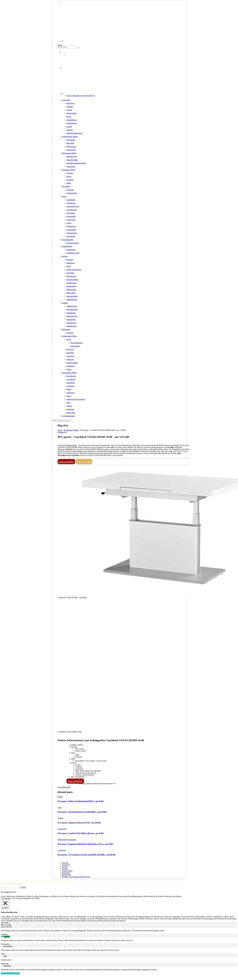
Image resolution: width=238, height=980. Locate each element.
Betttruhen (70, 353)
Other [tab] (3, 955)
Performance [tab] (5, 945)
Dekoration (70, 103)
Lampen (65, 303)
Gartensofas (71, 213)
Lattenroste (70, 356)
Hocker (69, 176)
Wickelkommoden (73, 253)
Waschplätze (71, 166)
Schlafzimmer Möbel (70, 336)
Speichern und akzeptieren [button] (10, 974)
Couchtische (71, 379)
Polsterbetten (76, 346)
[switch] (2, 937)
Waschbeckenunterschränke (76, 163)
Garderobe (70, 190)
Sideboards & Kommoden (76, 399)
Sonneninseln (71, 230)
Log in (60, 45)
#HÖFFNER (66, 787)
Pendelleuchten (72, 316)
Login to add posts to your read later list (81, 96)
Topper (69, 369)
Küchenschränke (72, 280)
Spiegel (69, 127)
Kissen (69, 117)
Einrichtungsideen (68, 416)
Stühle (69, 183)
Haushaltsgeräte (68, 240)
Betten (69, 339)
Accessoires (66, 100)
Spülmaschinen (72, 300)
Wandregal (70, 409)
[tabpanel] (119, 931)
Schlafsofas (71, 393)
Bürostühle (70, 143)
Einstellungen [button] (6, 899)
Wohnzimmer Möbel (69, 373)
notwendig (7, 926)
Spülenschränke (72, 296)
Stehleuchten (71, 320)
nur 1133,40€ (84, 462)
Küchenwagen (72, 283)
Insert (26, 888)
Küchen (65, 256)
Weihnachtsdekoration (74, 133)
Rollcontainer (71, 147)
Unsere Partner (67, 871)
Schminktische (72, 123)
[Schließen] (5, 905)
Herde (69, 266)
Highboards (71, 383)
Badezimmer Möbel (69, 153)
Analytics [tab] (4, 935)
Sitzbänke (70, 180)
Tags (59, 787)
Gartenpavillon (72, 210)
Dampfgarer (71, 263)
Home (60, 430)
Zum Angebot (66, 462)
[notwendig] (2, 925)
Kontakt (65, 869)
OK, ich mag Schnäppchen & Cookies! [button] (26, 899)
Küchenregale (71, 276)
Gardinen (70, 107)
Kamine (69, 110)
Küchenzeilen (71, 286)
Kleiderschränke (72, 363)
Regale (69, 389)
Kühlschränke (71, 290)
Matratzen (70, 359)
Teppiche (70, 130)
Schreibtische (71, 150)
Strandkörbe (71, 236)
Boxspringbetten (77, 343)
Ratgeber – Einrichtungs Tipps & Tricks (76, 877)
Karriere (65, 867)
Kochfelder (70, 273)
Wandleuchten (71, 326)
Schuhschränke (72, 193)
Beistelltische (71, 376)
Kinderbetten (71, 250)
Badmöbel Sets (72, 157)
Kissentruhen (71, 226)
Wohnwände (71, 413)
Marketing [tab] (5, 964)
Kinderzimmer (67, 246)
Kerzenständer (72, 113)
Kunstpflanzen (72, 120)
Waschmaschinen (73, 243)
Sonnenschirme (72, 233)
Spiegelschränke (72, 160)
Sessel (69, 396)
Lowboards (70, 386)
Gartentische (71, 220)
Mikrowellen (71, 293)
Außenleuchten (72, 306)
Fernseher (70, 333)
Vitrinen (69, 406)
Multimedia (66, 329)
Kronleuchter (71, 313)
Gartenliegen (71, 203)
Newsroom (66, 865)
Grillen (69, 223)
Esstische (70, 173)
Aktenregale (71, 140)
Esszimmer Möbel (68, 170)
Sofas (68, 403)
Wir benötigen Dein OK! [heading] (9, 893)
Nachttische (71, 366)
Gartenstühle (71, 216)
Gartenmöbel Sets (73, 206)
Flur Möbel (66, 186)
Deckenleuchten (72, 310)
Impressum (66, 873)
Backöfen (70, 260)
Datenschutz (66, 875)
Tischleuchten (71, 323)
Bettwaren (70, 349)
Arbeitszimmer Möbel (70, 137)
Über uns (65, 863)
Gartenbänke (71, 200)
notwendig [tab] (5, 923)
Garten (64, 196)
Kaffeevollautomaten (74, 270)
